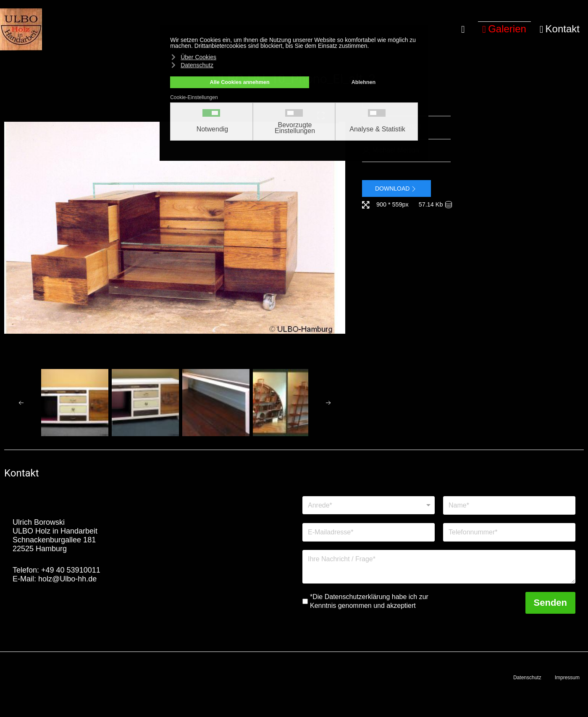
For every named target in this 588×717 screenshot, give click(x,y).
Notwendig (213, 129)
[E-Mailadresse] (369, 532)
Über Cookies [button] (198, 57)
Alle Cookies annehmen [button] (240, 82)
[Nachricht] (439, 567)
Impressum (567, 678)
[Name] (509, 505)
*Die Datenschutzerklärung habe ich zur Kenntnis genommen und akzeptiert (369, 601)
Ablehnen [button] (364, 82)
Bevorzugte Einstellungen (295, 128)
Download (396, 189)
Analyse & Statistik (377, 129)
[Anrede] (369, 505)
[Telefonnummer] (509, 532)
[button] (504, 29)
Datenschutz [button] (197, 65)
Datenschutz (527, 678)
